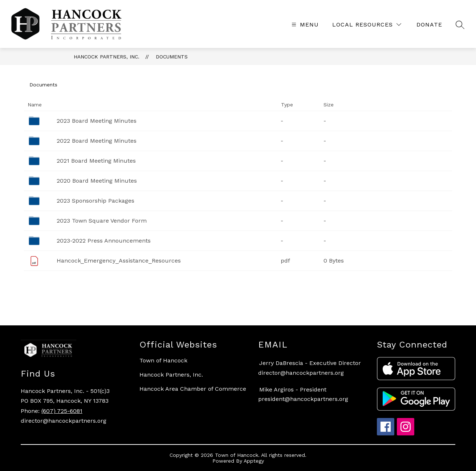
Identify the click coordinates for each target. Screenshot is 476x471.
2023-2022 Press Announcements (104, 241)
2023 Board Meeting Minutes (97, 121)
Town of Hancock (163, 360)
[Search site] (460, 25)
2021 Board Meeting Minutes (96, 161)
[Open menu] (304, 25)
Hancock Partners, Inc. (107, 57)
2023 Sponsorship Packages (95, 201)
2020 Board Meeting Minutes (97, 181)
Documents (172, 57)
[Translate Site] (429, 25)
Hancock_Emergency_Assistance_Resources (119, 261)
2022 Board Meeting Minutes (97, 141)
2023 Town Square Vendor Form (102, 221)
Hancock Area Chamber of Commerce (193, 389)
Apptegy (254, 461)
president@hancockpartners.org (303, 399)
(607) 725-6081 (62, 411)
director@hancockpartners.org (301, 373)
